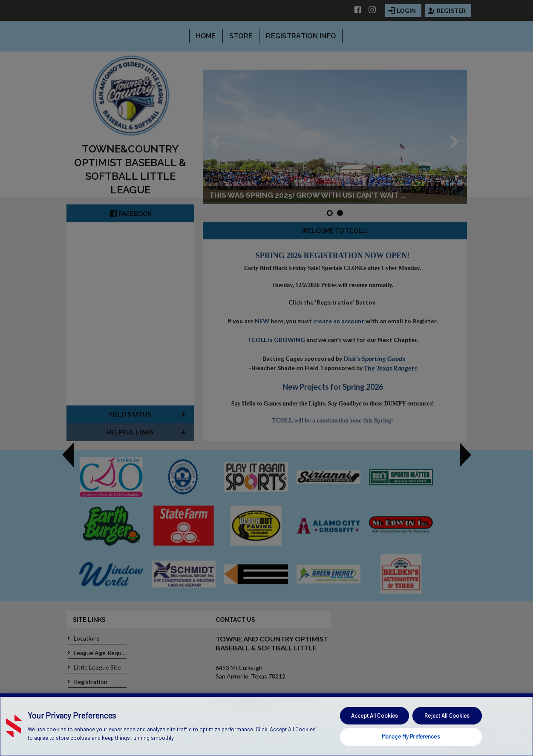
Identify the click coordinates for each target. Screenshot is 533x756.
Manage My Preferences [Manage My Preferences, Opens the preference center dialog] (411, 736)
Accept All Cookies (375, 716)
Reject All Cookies (447, 716)
